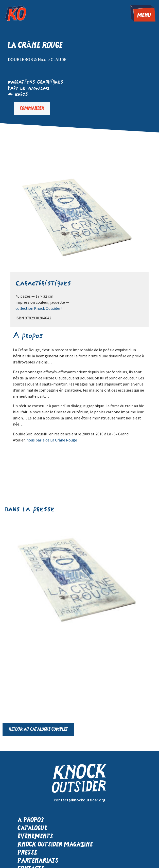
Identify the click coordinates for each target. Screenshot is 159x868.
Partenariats (38, 861)
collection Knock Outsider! (39, 308)
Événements (35, 837)
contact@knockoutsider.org (79, 800)
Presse (27, 853)
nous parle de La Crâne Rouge (52, 440)
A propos (31, 821)
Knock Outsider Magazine (55, 845)
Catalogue (32, 829)
